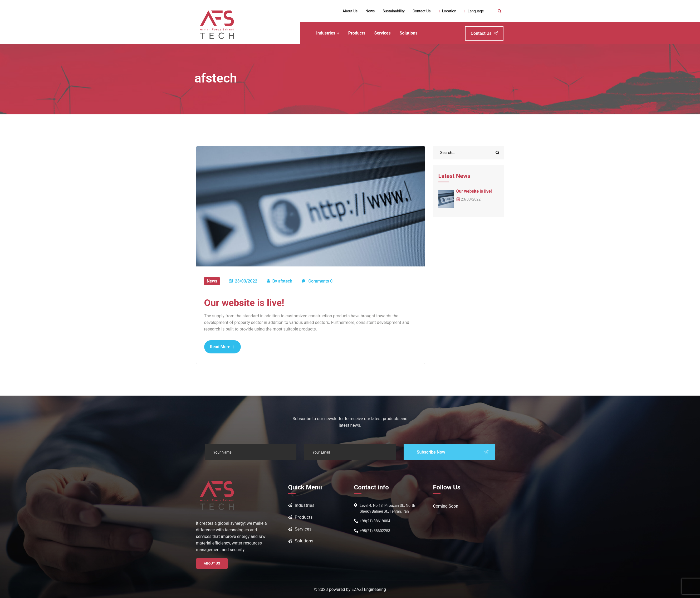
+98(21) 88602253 (375, 531)
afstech (285, 281)
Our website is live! (244, 303)
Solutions (304, 541)
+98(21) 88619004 (375, 521)
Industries (305, 505)
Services (303, 529)
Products (304, 517)
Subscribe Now (453, 452)
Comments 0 (317, 281)
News (212, 281)
